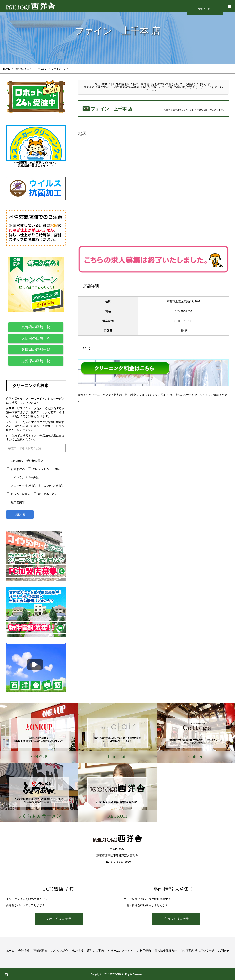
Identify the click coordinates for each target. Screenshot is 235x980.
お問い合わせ (205, 9)
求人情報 (78, 950)
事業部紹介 (40, 950)
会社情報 (24, 950)
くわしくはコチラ (59, 918)
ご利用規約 (144, 950)
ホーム (10, 950)
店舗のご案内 (95, 950)
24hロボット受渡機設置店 (25, 461)
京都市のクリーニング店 (93, 395)
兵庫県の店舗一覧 (36, 350)
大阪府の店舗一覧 (36, 338)
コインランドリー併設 (23, 477)
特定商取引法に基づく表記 (198, 950)
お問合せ (224, 950)
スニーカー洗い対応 (21, 486)
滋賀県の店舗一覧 (36, 361)
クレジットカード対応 (44, 469)
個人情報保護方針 (166, 950)
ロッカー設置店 (18, 494)
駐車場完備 (16, 502)
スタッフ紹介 (60, 950)
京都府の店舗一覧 (36, 327)
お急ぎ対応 (16, 469)
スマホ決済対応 (51, 486)
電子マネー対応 (46, 494)
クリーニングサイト (120, 950)
